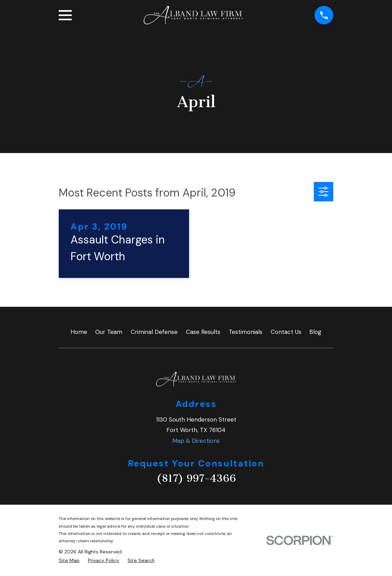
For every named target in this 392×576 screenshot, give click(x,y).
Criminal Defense (154, 332)
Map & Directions (196, 441)
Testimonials (246, 332)
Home (79, 332)
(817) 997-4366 (196, 478)
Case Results (203, 332)
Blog (315, 332)
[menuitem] (69, 561)
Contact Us (286, 332)
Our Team (109, 332)
